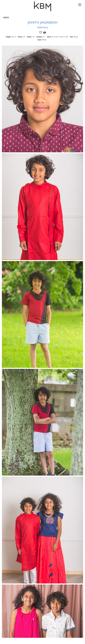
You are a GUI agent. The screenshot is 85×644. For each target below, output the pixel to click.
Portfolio (43, 28)
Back (6, 18)
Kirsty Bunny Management (42, 6)
